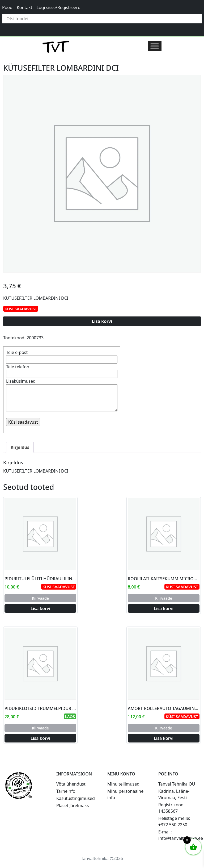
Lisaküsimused (62, 395)
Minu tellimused (123, 784)
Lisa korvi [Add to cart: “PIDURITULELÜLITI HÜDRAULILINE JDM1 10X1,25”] (40, 608)
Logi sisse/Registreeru (58, 7)
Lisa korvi (102, 321)
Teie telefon (62, 370)
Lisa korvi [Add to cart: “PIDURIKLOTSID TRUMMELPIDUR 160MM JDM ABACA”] (40, 738)
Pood (7, 7)
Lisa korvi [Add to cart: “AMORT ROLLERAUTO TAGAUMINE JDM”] (164, 738)
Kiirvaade (40, 598)
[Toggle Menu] (155, 46)
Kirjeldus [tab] (20, 447)
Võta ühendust (71, 784)
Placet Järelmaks (73, 806)
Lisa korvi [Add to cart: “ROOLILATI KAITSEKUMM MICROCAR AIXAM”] (164, 608)
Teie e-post (62, 356)
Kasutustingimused (76, 798)
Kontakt (25, 7)
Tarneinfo (66, 791)
